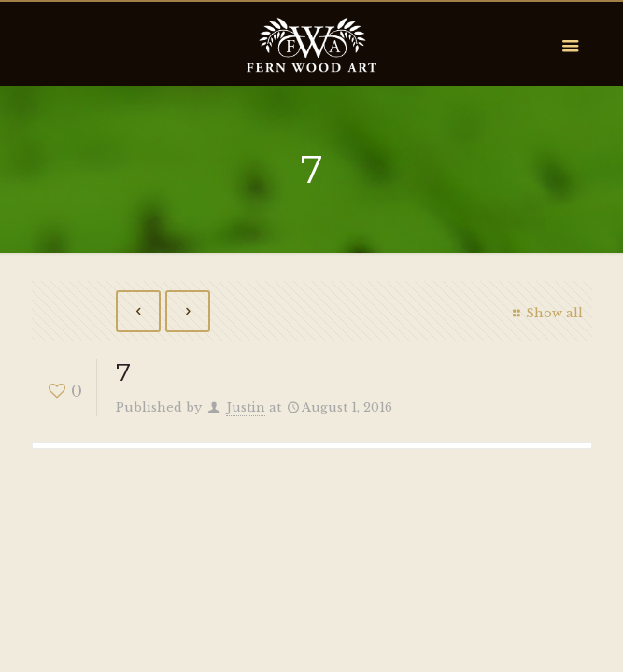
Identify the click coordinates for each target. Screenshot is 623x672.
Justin (246, 407)
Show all (545, 313)
